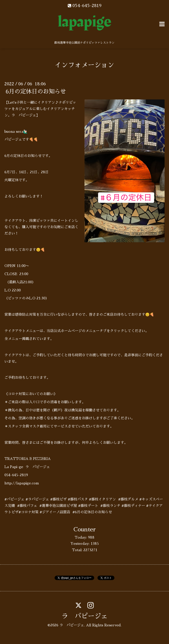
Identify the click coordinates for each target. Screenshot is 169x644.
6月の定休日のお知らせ (36, 91)
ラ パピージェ (84, 616)
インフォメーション (84, 65)
